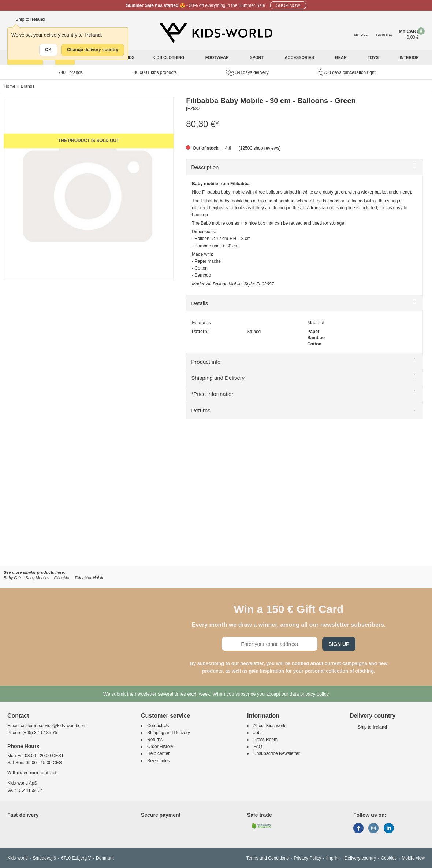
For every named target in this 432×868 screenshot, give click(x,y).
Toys (374, 57)
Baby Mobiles (37, 578)
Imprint (333, 858)
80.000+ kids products (155, 72)
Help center (158, 753)
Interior (410, 57)
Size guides (159, 761)
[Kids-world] (216, 33)
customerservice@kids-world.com (54, 726)
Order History (160, 747)
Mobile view (413, 858)
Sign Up (339, 644)
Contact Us (158, 726)
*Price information (213, 394)
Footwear (218, 57)
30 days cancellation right (347, 72)
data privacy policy (309, 694)
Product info (206, 362)
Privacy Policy (307, 858)
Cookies (389, 858)
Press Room (265, 740)
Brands (27, 86)
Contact (18, 716)
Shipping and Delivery (218, 378)
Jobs (258, 733)
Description (205, 167)
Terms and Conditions (268, 858)
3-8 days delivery (247, 73)
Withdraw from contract (32, 773)
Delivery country (360, 858)
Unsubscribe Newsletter (277, 753)
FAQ (258, 747)
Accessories (300, 57)
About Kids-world (270, 726)
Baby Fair (12, 578)
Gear (341, 57)
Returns (201, 410)
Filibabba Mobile (89, 578)
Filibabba (62, 578)
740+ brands (70, 72)
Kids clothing (169, 57)
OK (48, 50)
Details (200, 303)
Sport (257, 57)
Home (10, 86)
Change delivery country (93, 50)
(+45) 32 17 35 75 (40, 733)
